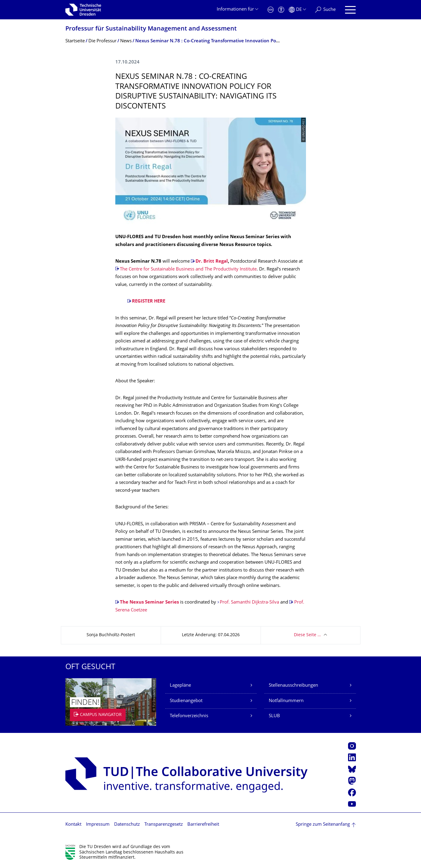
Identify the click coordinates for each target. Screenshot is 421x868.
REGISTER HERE (149, 301)
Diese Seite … (307, 635)
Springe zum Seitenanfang (323, 825)
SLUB (274, 716)
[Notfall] (271, 10)
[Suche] (325, 10)
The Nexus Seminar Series (149, 602)
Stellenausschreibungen (293, 686)
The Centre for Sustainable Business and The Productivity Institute (188, 269)
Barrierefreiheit (203, 825)
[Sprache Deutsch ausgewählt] (297, 10)
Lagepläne (180, 686)
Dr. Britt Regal (212, 262)
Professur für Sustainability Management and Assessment (151, 29)
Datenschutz (127, 825)
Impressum (98, 825)
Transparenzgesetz (164, 825)
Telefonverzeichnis (189, 716)
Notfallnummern (286, 701)
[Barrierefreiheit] (281, 10)
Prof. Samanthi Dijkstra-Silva (249, 602)
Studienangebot (186, 701)
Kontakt (73, 825)
